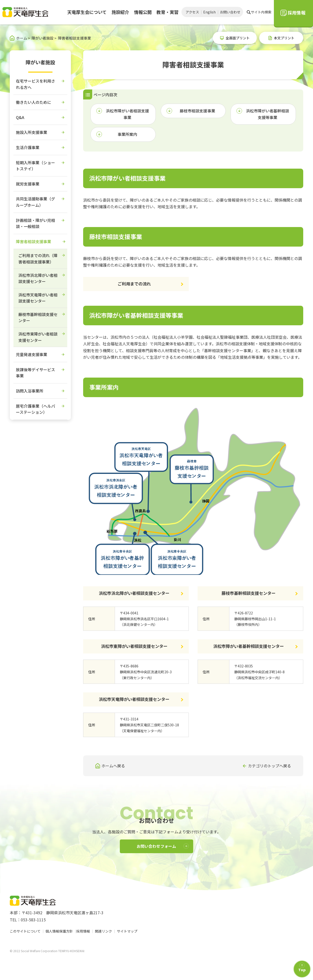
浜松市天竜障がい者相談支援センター (134, 699)
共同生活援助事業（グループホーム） (35, 202)
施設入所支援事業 (32, 132)
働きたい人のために (34, 102)
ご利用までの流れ (134, 284)
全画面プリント (238, 38)
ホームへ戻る (113, 766)
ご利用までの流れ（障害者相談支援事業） (38, 259)
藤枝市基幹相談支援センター (249, 593)
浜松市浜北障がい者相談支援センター (134, 593)
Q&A (20, 117)
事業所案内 (127, 134)
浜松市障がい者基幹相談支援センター (249, 646)
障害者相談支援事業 (34, 241)
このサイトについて (25, 931)
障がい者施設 (40, 62)
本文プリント (284, 38)
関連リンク (105, 931)
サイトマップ (129, 931)
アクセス (192, 12)
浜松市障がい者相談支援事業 (127, 114)
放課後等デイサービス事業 (35, 373)
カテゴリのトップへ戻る (269, 766)
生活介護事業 (28, 147)
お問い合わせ (230, 12)
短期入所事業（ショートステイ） (35, 166)
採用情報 (85, 931)
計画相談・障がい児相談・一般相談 (35, 223)
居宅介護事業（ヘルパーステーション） (35, 409)
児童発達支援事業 (32, 354)
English (209, 12)
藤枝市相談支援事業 (197, 111)
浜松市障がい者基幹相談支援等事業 (268, 114)
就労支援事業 (28, 184)
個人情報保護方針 (59, 931)
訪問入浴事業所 (30, 391)
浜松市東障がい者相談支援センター (134, 646)
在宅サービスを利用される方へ (35, 84)
